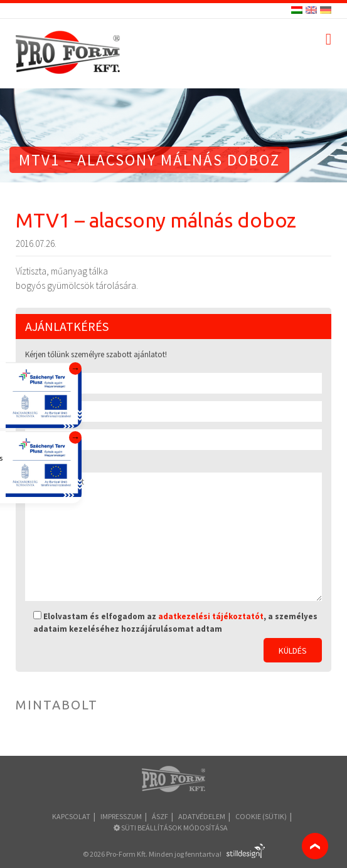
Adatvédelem (202, 816)
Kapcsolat (71, 816)
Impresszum (121, 816)
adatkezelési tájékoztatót (211, 616)
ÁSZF (160, 816)
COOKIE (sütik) (261, 816)
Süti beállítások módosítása (171, 828)
